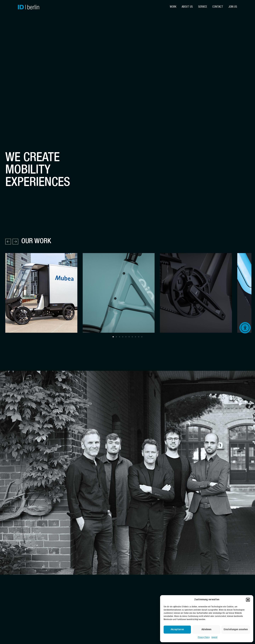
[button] (248, 600)
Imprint (214, 637)
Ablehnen (206, 630)
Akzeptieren (177, 630)
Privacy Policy (204, 637)
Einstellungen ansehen (236, 630)
